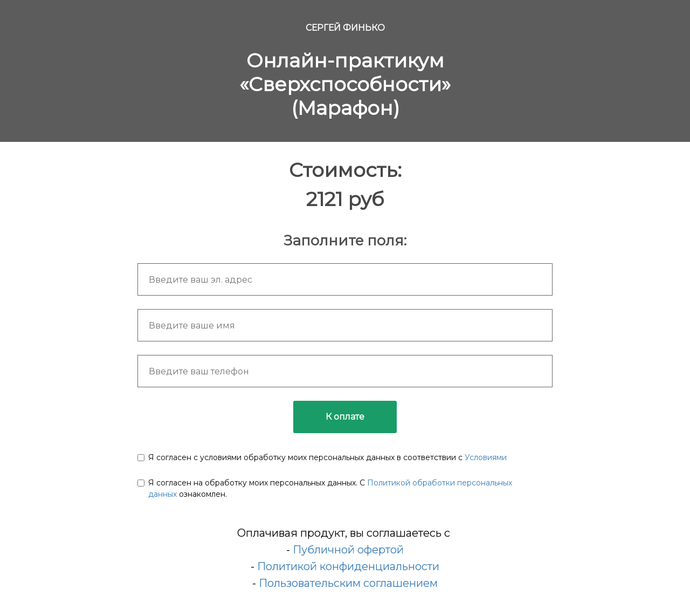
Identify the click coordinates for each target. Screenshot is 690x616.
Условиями (486, 457)
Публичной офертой (348, 550)
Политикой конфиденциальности (348, 566)
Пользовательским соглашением (348, 583)
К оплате (345, 417)
